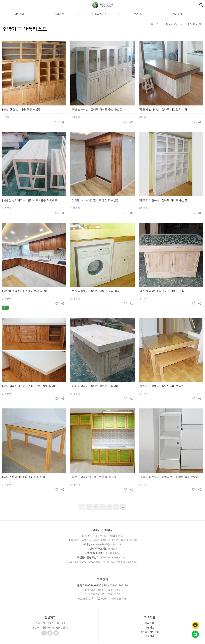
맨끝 (123, 507)
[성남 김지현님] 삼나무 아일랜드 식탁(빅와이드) (31, 386)
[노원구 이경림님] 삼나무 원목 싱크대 (93, 477)
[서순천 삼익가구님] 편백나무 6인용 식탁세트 (30, 200)
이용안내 (150, 636)
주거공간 (139, 14)
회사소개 (150, 623)
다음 (116, 507)
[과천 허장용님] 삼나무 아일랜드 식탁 (162, 291)
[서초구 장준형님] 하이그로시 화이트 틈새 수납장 (169, 477)
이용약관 (150, 627)
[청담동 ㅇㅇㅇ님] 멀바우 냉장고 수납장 (94, 200)
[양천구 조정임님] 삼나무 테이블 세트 (162, 386)
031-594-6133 (92, 585)
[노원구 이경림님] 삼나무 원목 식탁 (24, 477)
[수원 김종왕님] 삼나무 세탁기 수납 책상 (95, 291)
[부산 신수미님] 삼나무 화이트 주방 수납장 (96, 109)
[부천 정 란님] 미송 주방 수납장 (21, 109)
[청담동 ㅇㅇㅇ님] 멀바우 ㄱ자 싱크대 (25, 291)
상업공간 (59, 14)
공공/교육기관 (99, 14)
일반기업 (19, 14)
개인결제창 (179, 14)
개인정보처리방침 (150, 631)
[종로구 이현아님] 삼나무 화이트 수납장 (163, 200)
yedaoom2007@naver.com (107, 544)
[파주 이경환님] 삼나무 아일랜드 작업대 (94, 386)
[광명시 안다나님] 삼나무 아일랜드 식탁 (163, 109)
